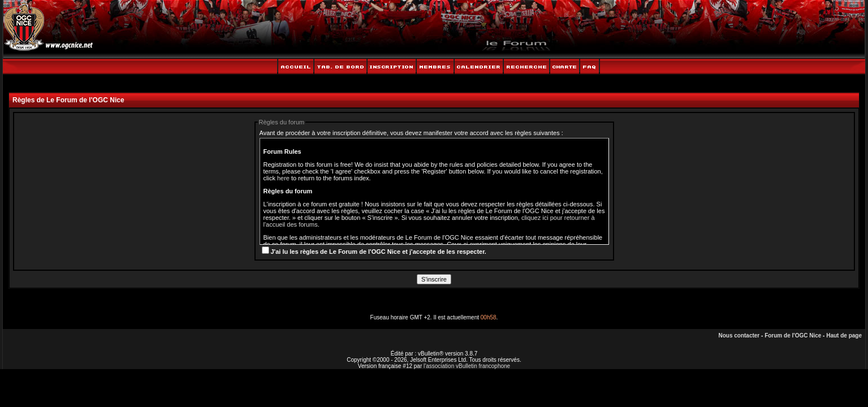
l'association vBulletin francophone (467, 366)
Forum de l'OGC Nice (793, 335)
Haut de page (844, 335)
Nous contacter (739, 335)
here (283, 178)
